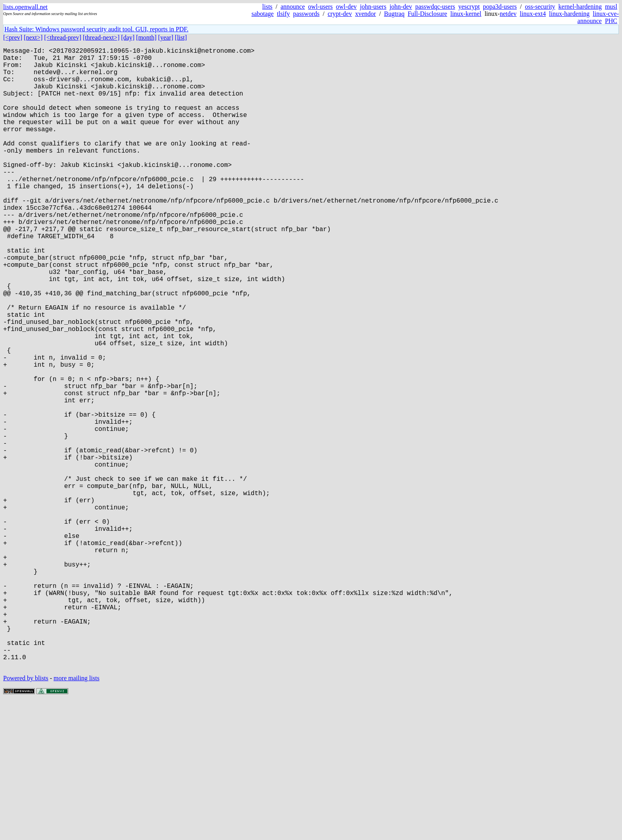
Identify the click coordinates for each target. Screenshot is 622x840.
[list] (181, 37)
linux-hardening (569, 14)
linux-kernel (466, 14)
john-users (373, 7)
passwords (306, 14)
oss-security (540, 7)
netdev (508, 14)
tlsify (283, 14)
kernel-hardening (580, 7)
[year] (166, 37)
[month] (146, 37)
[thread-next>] (101, 37)
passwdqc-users (435, 7)
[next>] (33, 37)
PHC (611, 21)
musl (611, 7)
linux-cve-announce (598, 17)
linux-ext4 (533, 14)
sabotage (263, 14)
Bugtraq (394, 14)
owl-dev (346, 7)
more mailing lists (77, 816)
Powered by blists (26, 816)
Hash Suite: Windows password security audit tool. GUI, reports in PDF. (96, 29)
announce (293, 7)
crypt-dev (340, 14)
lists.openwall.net (25, 7)
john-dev (401, 7)
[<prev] (13, 37)
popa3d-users (500, 7)
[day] (128, 37)
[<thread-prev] (62, 37)
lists (267, 7)
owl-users (321, 7)
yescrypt (469, 7)
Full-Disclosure (428, 14)
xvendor (365, 14)
